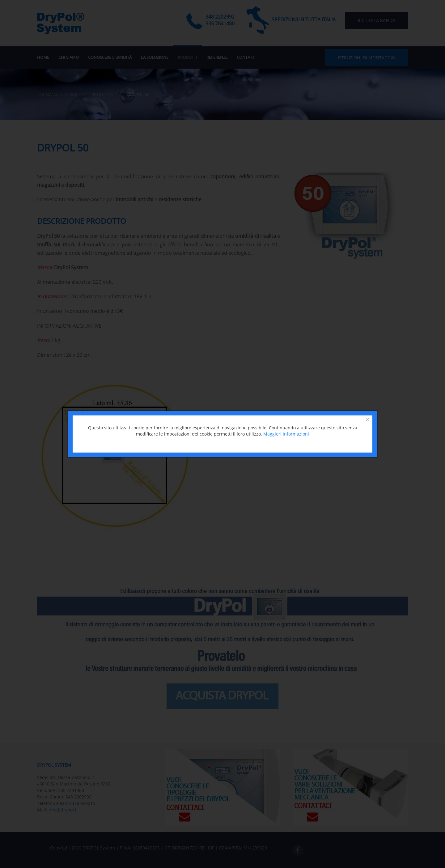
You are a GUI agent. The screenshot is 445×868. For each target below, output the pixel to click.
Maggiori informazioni (286, 434)
